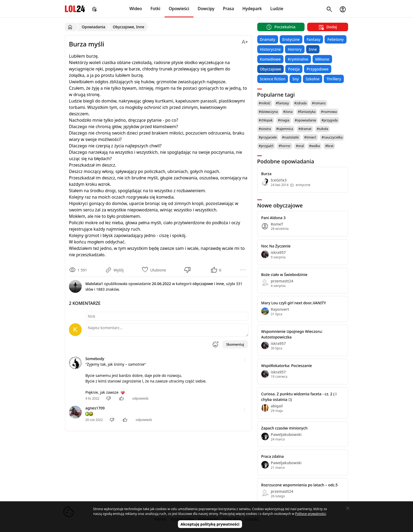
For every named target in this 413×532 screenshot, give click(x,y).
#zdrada (301, 103)
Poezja (294, 69)
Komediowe (270, 59)
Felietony (335, 39)
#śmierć (310, 137)
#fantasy (283, 103)
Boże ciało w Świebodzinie (284, 275)
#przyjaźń (266, 146)
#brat (329, 146)
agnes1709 (95, 408)
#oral (300, 146)
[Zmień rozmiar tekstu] (245, 41)
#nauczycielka (332, 137)
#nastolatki (291, 137)
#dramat (305, 129)
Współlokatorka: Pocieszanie (287, 366)
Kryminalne (298, 59)
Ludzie (277, 9)
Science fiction (273, 79)
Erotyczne (291, 39)
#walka (314, 146)
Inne (313, 49)
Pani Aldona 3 (273, 218)
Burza (266, 174)
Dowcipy (206, 9)
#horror (285, 146)
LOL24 (75, 9)
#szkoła (323, 129)
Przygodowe (318, 69)
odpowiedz (140, 398)
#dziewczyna (268, 112)
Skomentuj (235, 344)
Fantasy (314, 39)
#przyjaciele (268, 137)
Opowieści (179, 9)
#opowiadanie (305, 120)
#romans (319, 103)
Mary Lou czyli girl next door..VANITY (294, 303)
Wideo (136, 9)
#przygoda (330, 120)
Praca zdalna (273, 456)
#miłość (265, 103)
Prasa (228, 9)
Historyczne (270, 49)
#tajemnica (285, 129)
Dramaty (268, 39)
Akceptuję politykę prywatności (210, 524)
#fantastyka (307, 112)
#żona (288, 112)
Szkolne (312, 79)
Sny (295, 79)
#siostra (265, 129)
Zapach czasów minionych (285, 428)
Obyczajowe (271, 69)
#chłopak (266, 120)
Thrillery (334, 79)
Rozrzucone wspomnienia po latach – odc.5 (299, 485)
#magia (284, 120)
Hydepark (252, 9)
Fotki (155, 9)
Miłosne (322, 59)
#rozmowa (329, 112)
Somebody (95, 359)
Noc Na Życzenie (276, 246)
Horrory (295, 49)
